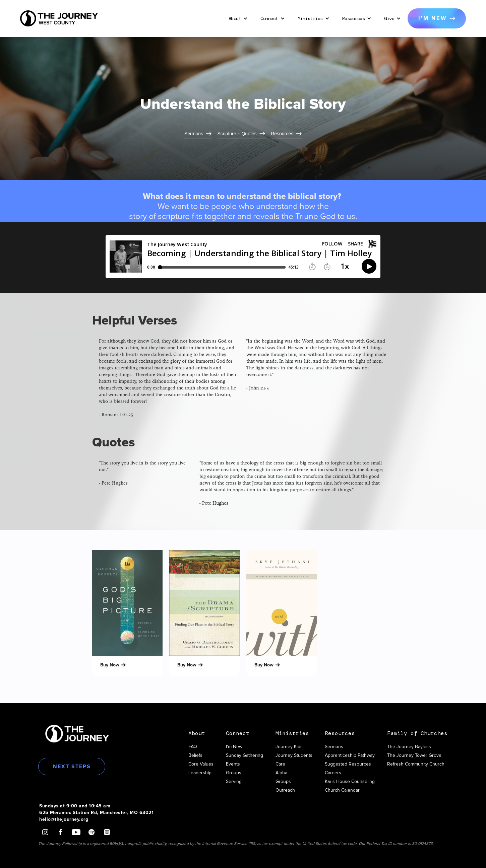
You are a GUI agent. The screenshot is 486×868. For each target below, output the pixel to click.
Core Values (201, 764)
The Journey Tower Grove (414, 755)
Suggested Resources (348, 764)
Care (280, 764)
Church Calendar (342, 790)
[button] (237, 18)
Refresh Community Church (416, 764)
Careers (333, 773)
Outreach (285, 790)
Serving (234, 782)
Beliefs (195, 755)
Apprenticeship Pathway (350, 755)
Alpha (281, 773)
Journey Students (294, 755)
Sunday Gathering (245, 755)
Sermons (334, 747)
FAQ (193, 747)
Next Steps (72, 767)
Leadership (200, 773)
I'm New (234, 747)
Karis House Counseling (350, 782)
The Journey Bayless (409, 747)
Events (233, 764)
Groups (234, 773)
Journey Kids (289, 747)
